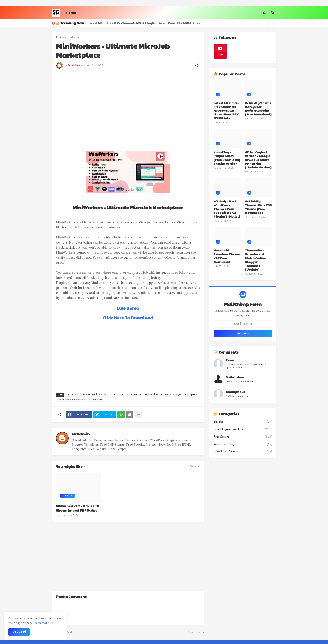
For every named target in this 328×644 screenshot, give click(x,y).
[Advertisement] (128, 107)
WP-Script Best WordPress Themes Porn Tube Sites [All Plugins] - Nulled (227, 209)
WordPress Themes (243, 452)
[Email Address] (243, 324)
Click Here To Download (128, 318)
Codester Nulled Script (94, 395)
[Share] (197, 66)
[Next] (274, 23)
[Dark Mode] (265, 13)
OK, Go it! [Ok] (19, 632)
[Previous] (269, 23)
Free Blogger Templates (243, 429)
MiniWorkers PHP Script (71, 400)
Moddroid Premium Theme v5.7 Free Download (227, 256)
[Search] (273, 13)
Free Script (117, 395)
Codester (73, 38)
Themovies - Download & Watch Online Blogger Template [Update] (255, 260)
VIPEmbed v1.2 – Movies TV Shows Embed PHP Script (78, 508)
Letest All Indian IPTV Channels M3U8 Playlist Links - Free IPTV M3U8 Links (144, 23)
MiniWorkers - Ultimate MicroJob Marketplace (171, 395)
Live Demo (128, 308)
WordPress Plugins (243, 444)
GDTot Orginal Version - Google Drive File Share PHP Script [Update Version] (258, 160)
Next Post (195, 632)
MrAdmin (81, 434)
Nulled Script (96, 400)
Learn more (41, 623)
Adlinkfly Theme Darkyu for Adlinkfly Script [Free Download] (258, 109)
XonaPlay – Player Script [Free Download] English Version (227, 158)
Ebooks (243, 422)
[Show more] (138, 415)
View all (195, 467)
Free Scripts (134, 395)
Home (71, 13)
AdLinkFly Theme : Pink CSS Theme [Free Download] (258, 207)
